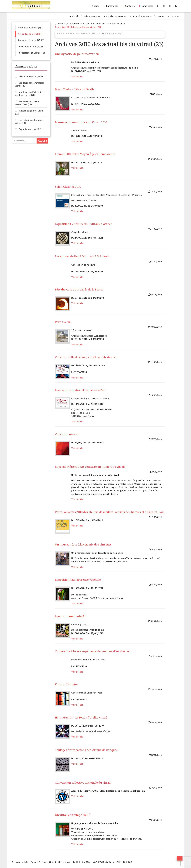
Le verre (160, 16)
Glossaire (175, 16)
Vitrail (71, 16)
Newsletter (147, 6)
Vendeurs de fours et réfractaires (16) (27, 103)
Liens (17, 861)
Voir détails (77, 76)
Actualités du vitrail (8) (30, 33)
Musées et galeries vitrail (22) (30, 112)
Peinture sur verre (89, 16)
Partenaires (112, 6)
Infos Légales (31, 861)
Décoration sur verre (140, 16)
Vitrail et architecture (114, 16)
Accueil (96, 6)
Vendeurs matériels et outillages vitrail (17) (28, 93)
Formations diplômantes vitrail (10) (30, 121)
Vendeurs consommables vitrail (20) (30, 84)
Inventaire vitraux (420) (30, 46)
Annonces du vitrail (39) (30, 27)
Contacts (130, 6)
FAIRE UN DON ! (85, 861)
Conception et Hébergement (57, 861)
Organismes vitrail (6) (30, 129)
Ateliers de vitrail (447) (31, 76)
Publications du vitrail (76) (31, 52)
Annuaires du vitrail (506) (31, 40)
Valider (42, 140)
